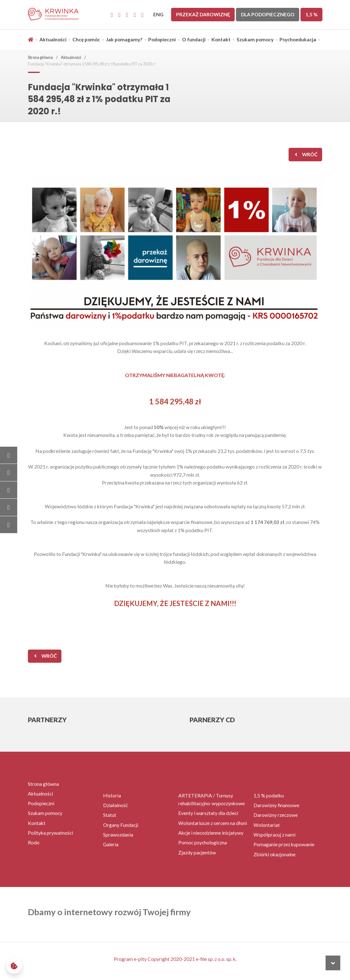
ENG (158, 14)
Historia (112, 796)
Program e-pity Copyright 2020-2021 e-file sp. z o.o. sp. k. (175, 959)
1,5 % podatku (269, 796)
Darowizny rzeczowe (276, 815)
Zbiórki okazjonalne (274, 854)
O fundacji (194, 39)
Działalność (115, 805)
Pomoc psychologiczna (203, 843)
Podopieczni (162, 39)
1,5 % (311, 14)
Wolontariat (267, 825)
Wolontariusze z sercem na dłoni (213, 823)
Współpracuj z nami (274, 835)
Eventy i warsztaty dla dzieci (208, 813)
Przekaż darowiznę (203, 14)
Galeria (111, 844)
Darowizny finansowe (276, 805)
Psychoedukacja (298, 39)
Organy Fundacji (121, 825)
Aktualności (53, 39)
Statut (110, 815)
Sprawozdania (118, 835)
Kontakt (221, 39)
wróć (310, 154)
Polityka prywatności (50, 833)
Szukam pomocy (255, 39)
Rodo (34, 843)
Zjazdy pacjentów (197, 853)
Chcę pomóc (86, 39)
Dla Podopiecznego (268, 14)
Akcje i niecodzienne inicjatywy (211, 833)
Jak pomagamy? (124, 39)
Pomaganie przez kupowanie (284, 844)
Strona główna (40, 57)
